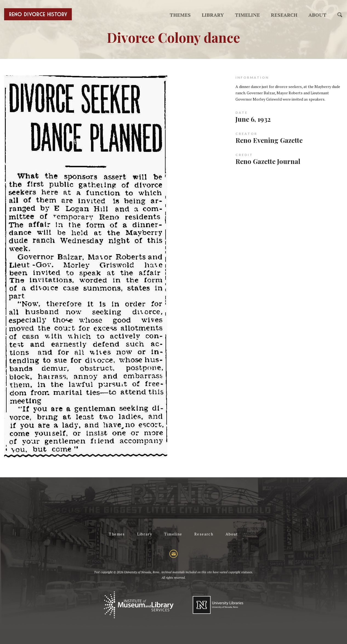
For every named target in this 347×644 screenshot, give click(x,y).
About (317, 15)
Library (213, 15)
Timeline (247, 15)
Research (284, 15)
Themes (180, 15)
